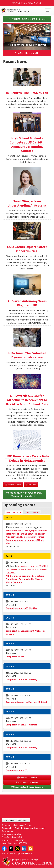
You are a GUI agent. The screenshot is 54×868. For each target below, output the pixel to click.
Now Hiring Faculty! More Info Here (27, 19)
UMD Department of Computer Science (22, 11)
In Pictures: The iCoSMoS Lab (27, 93)
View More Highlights (27, 53)
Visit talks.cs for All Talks (27, 782)
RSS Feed (31, 485)
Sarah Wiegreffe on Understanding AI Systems (27, 203)
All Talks (33, 512)
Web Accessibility (10, 853)
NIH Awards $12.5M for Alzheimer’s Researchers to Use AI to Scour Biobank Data (27, 400)
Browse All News (13, 485)
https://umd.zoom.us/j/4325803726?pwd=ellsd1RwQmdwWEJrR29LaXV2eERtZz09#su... (27, 569)
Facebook (4, 848)
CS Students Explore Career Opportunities (27, 249)
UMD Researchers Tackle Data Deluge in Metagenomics (27, 458)
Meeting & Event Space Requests (27, 787)
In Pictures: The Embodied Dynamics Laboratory (27, 355)
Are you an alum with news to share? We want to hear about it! (25, 494)
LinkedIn (24, 848)
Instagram (17, 848)
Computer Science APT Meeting (21, 608)
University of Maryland (27, 3)
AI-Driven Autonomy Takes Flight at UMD (27, 303)
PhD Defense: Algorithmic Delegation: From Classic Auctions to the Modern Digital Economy (25, 579)
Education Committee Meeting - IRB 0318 (26, 702)
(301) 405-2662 (20, 843)
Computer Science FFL (17, 657)
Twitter (11, 848)
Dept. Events (15, 512)
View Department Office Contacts (16, 820)
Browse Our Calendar (27, 778)
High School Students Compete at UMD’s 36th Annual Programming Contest (27, 144)
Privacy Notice (26, 853)
